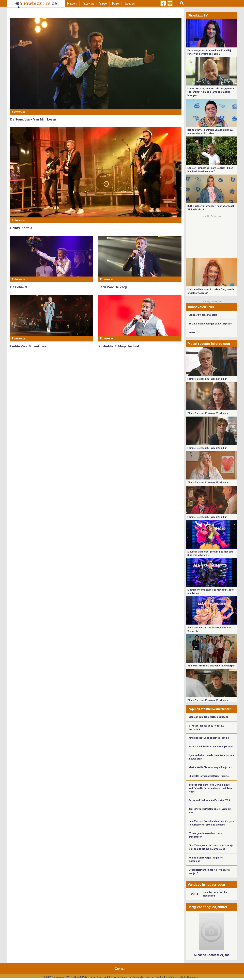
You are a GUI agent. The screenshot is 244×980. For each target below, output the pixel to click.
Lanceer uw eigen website (203, 315)
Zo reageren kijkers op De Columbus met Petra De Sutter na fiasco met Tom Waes (210, 788)
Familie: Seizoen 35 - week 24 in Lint (207, 379)
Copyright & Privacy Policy (112, 977)
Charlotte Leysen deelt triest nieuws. (209, 776)
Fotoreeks (19, 112)
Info (93, 977)
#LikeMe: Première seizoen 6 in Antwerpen (211, 666)
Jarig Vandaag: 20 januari (207, 907)
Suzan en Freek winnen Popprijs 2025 (209, 800)
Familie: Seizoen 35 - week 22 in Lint (207, 517)
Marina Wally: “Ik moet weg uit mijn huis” (211, 767)
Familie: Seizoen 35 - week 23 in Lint (207, 448)
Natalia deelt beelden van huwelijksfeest (211, 747)
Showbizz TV (198, 15)
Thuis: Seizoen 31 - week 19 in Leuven (208, 483)
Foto (116, 3)
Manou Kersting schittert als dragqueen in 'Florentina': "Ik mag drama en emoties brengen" (211, 92)
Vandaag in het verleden (206, 885)
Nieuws (72, 3)
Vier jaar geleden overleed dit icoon (209, 717)
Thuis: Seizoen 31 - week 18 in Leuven (208, 700)
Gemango (193, 977)
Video (103, 3)
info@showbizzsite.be (141, 977)
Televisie (88, 3)
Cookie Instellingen (166, 977)
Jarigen (129, 3)
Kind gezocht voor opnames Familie (209, 738)
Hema (192, 332)
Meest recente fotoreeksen (209, 344)
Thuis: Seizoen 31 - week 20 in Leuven (208, 413)
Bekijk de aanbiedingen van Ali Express (210, 324)
